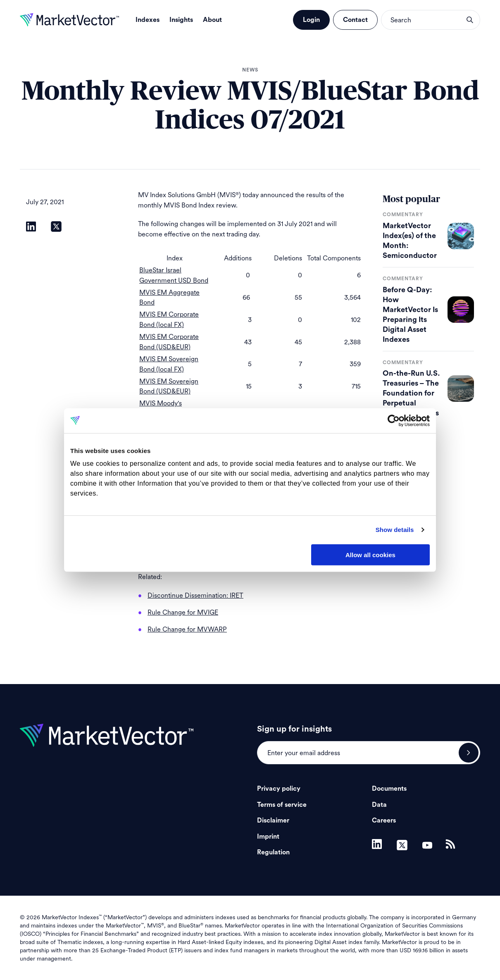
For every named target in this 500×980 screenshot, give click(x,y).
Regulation (273, 852)
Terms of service (282, 805)
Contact (355, 20)
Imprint (268, 837)
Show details (395, 530)
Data (379, 805)
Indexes (148, 20)
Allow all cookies (370, 554)
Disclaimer (273, 820)
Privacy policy (279, 789)
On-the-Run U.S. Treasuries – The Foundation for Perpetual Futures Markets (411, 393)
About (212, 20)
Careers (384, 820)
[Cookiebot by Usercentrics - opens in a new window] (394, 420)
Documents (389, 789)
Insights (181, 20)
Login (311, 20)
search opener (470, 20)
